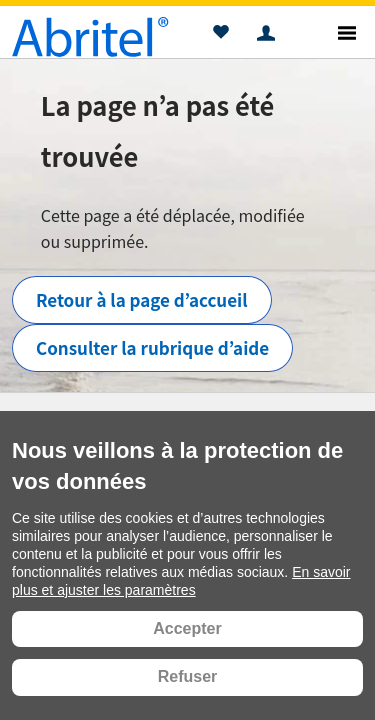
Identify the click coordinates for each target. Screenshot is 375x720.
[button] (220, 35)
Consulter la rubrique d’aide (152, 347)
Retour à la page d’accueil (142, 299)
